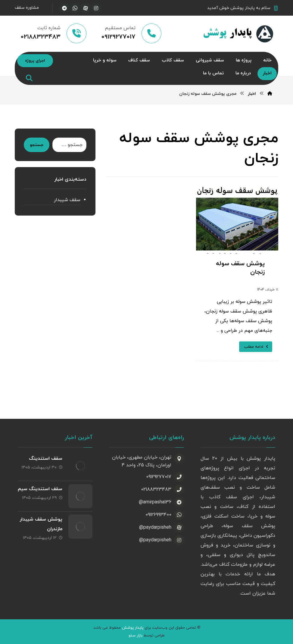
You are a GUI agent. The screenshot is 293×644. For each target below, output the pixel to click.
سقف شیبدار (67, 200)
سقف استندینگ (46, 459)
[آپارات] (86, 8)
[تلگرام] (64, 8)
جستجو (37, 145)
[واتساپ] (75, 8)
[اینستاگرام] (96, 8)
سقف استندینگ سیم (40, 489)
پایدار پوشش (133, 628)
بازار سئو (136, 636)
